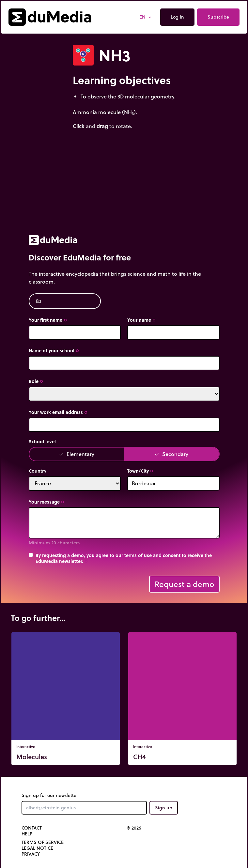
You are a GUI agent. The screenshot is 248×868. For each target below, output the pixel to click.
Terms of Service (43, 842)
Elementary (77, 454)
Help (27, 834)
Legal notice (37, 848)
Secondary (171, 454)
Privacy (31, 854)
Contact (32, 828)
